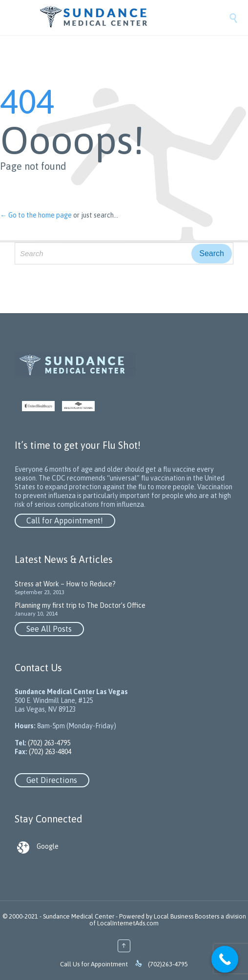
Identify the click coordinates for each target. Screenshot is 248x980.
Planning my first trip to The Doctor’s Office (80, 605)
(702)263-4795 (168, 964)
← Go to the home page (36, 215)
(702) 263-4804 (49, 752)
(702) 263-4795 (48, 743)
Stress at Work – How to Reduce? (65, 584)
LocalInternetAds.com (128, 923)
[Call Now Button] (225, 959)
